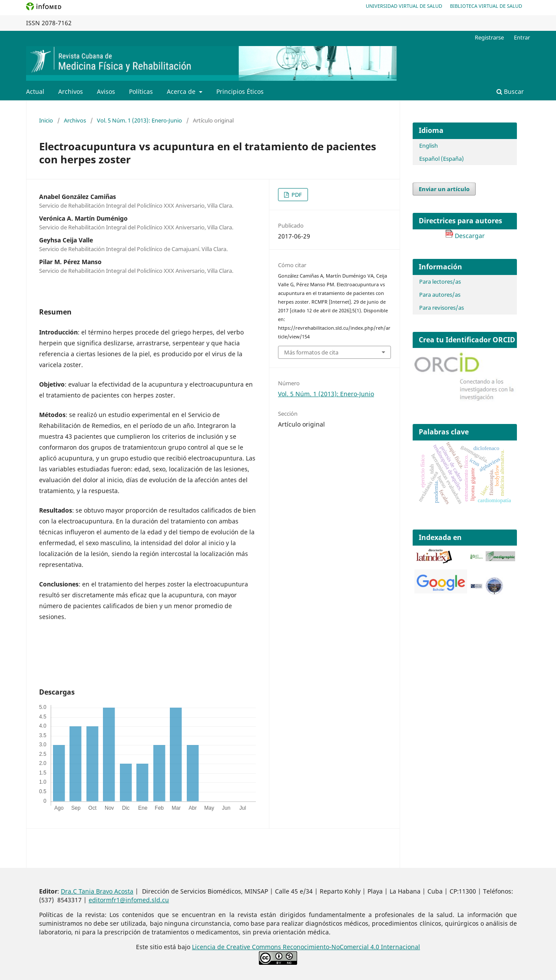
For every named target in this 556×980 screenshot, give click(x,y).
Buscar (510, 91)
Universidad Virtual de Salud (404, 6)
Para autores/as (440, 295)
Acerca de (182, 91)
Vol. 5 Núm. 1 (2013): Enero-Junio (139, 120)
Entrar (522, 37)
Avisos (106, 91)
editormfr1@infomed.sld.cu (129, 900)
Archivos (71, 91)
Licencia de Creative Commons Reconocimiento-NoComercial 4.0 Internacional (306, 947)
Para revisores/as (442, 308)
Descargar (465, 236)
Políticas (141, 91)
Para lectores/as (440, 281)
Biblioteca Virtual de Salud (486, 6)
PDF (296, 195)
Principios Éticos (240, 91)
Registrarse (489, 37)
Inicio (46, 120)
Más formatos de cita (311, 352)
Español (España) (442, 159)
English (429, 146)
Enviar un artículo (444, 189)
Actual (35, 91)
